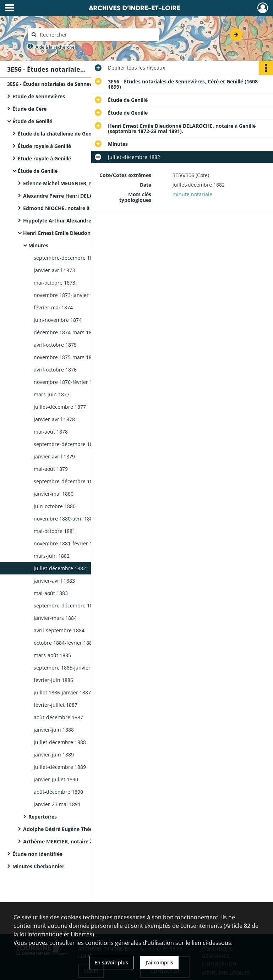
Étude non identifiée (37, 854)
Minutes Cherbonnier (38, 866)
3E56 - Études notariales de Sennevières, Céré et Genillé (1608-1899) (78, 84)
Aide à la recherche (55, 47)
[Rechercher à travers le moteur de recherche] (97, 35)
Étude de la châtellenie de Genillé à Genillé (69, 134)
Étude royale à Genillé (44, 146)
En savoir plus (111, 962)
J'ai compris (159, 962)
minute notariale (192, 194)
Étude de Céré (29, 109)
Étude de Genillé (32, 121)
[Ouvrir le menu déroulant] (10, 9)
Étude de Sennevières (39, 96)
